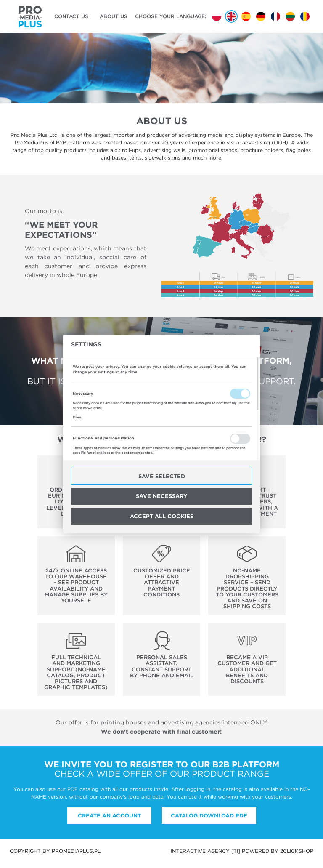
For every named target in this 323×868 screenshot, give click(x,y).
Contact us (71, 16)
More (77, 417)
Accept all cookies (162, 516)
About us (114, 16)
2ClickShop (297, 851)
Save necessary (161, 496)
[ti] (236, 851)
